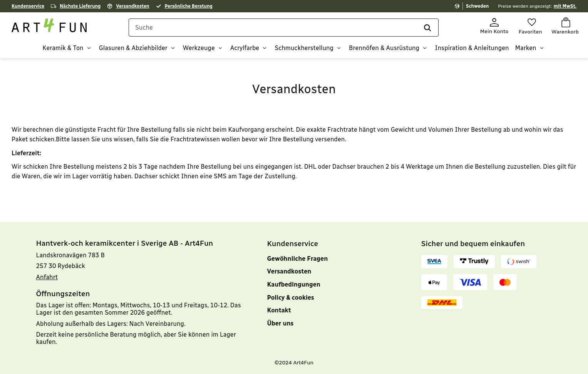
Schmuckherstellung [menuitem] (304, 48)
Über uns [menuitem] (281, 323)
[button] (531, 26)
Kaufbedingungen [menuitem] (294, 284)
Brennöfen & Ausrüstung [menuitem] (384, 48)
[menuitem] (333, 331)
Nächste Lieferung (80, 6)
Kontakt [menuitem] (279, 310)
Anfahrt (47, 277)
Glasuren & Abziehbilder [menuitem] (133, 48)
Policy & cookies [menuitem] (291, 298)
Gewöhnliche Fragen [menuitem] (298, 259)
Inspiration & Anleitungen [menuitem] (472, 48)
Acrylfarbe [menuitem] (245, 48)
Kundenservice (28, 6)
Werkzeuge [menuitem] (199, 48)
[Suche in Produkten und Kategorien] (283, 28)
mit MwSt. (565, 6)
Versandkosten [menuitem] (289, 271)
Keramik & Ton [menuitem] (63, 48)
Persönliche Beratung (189, 6)
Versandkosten (132, 6)
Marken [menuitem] (526, 48)
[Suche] (427, 28)
